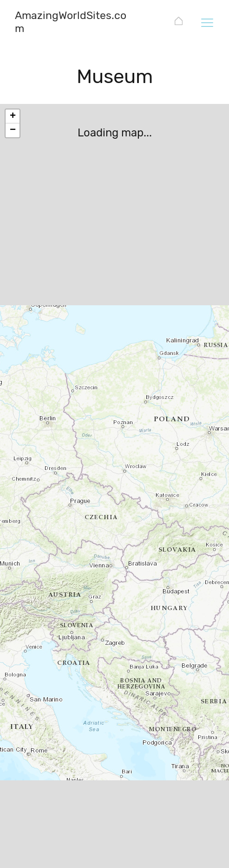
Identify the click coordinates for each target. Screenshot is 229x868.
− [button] (13, 130)
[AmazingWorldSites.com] (179, 23)
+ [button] (13, 116)
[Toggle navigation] (207, 22)
